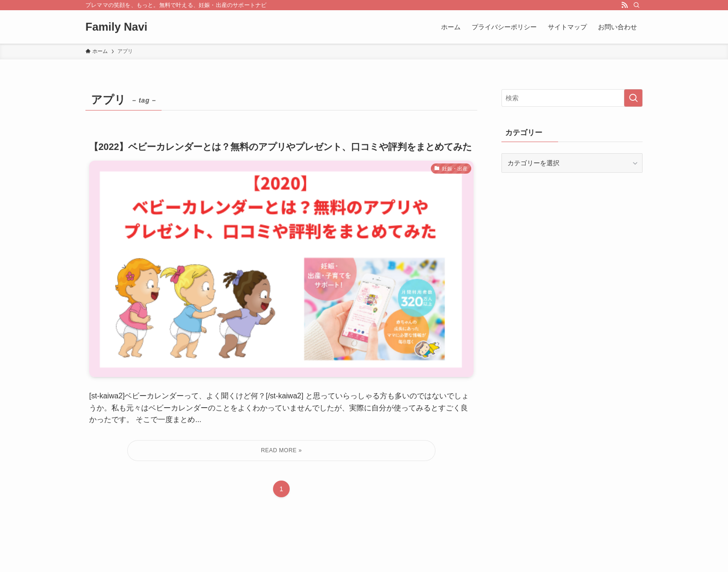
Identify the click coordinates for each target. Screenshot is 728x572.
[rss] (624, 5)
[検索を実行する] (633, 98)
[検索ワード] (572, 98)
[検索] (637, 5)
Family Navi (116, 27)
